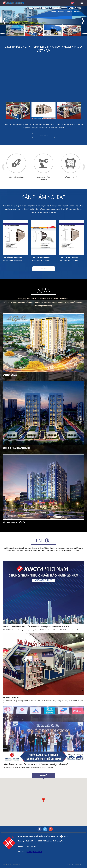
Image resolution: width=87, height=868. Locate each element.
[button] (37, 35)
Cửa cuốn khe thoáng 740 (12, 258)
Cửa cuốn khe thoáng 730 (40, 258)
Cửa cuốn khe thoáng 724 (68, 258)
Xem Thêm (44, 135)
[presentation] (4, 21)
